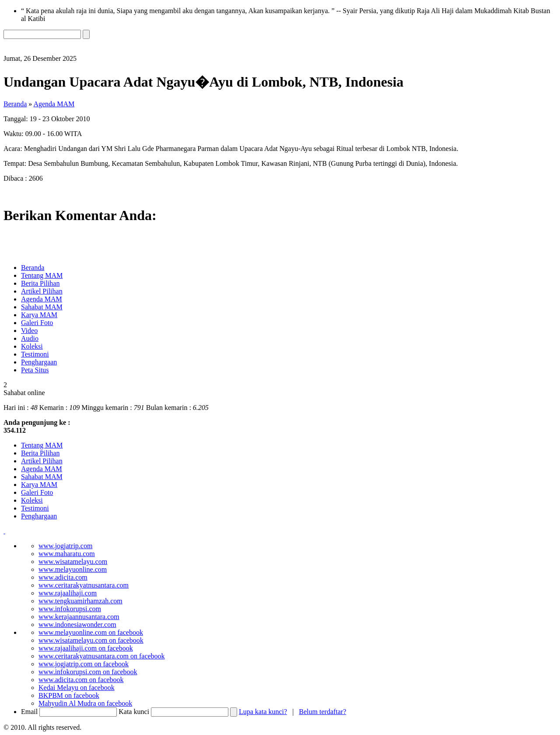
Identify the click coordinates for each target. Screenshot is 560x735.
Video (29, 331)
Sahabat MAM (42, 307)
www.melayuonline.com (73, 569)
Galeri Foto (37, 323)
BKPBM (69, 695)
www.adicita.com (63, 577)
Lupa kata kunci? (263, 712)
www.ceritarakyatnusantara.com (84, 585)
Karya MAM (39, 315)
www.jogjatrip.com (65, 546)
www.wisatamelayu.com (73, 562)
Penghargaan (39, 362)
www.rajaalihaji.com (68, 593)
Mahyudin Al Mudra (85, 703)
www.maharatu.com (67, 554)
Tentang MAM (42, 275)
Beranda (15, 104)
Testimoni (35, 354)
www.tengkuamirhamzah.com (80, 601)
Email (29, 712)
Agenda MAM (54, 104)
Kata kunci (134, 712)
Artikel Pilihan (42, 291)
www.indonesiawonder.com (77, 625)
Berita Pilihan (40, 283)
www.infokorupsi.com (70, 609)
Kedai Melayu (77, 688)
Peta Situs (35, 370)
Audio (30, 338)
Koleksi (32, 346)
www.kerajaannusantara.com (79, 617)
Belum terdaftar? (322, 712)
